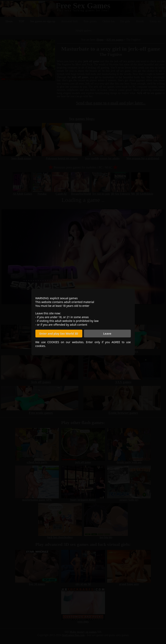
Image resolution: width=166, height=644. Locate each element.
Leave (107, 334)
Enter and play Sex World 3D (59, 334)
